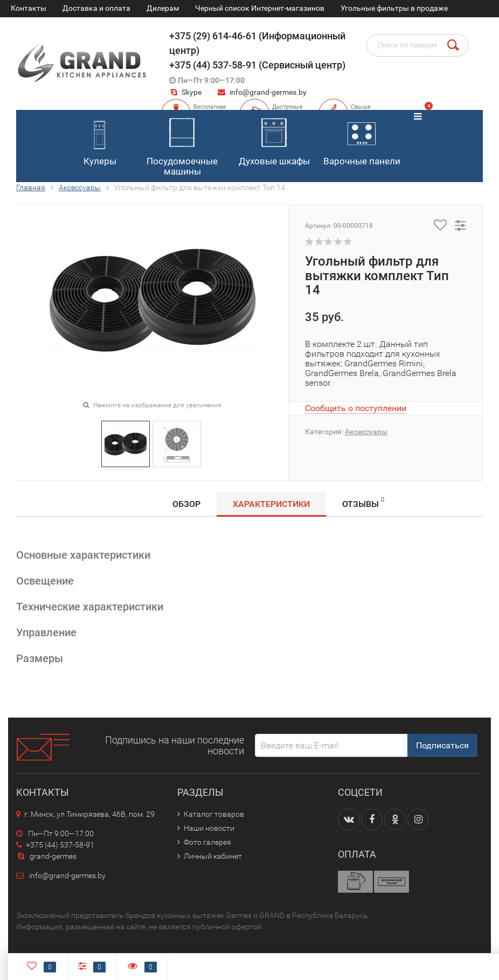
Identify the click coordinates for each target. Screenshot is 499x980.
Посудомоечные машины (182, 144)
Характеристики (271, 504)
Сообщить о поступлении (356, 408)
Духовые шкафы (274, 139)
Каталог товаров (214, 814)
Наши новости (209, 828)
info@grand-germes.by (268, 92)
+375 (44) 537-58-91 (55, 845)
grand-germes (46, 856)
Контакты (29, 8)
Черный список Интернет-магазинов (260, 8)
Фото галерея (207, 842)
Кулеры (99, 139)
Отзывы (363, 502)
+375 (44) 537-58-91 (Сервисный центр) (257, 65)
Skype (185, 92)
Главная (31, 187)
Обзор (186, 504)
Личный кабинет (213, 856)
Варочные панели (362, 139)
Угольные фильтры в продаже (394, 8)
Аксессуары (80, 187)
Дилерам (163, 8)
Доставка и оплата (96, 8)
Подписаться (442, 745)
